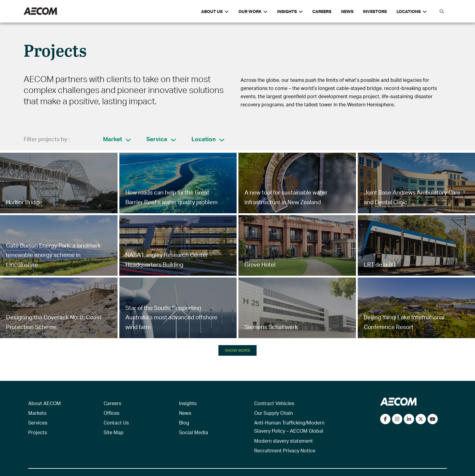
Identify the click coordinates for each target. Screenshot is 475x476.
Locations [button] (412, 11)
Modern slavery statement (284, 441)
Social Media (194, 432)
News (347, 11)
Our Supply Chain (274, 413)
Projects (38, 432)
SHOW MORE (237, 350)
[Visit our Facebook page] (385, 419)
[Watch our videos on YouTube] (433, 419)
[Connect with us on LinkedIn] (409, 419)
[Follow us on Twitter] (421, 419)
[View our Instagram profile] (397, 419)
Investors (375, 11)
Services (38, 423)
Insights (188, 403)
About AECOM (45, 403)
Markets (37, 413)
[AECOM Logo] (40, 11)
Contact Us (116, 423)
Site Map (114, 432)
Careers (322, 11)
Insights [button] (290, 11)
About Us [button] (215, 11)
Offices (111, 413)
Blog (184, 423)
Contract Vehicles (274, 403)
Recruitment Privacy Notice (285, 450)
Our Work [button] (253, 11)
